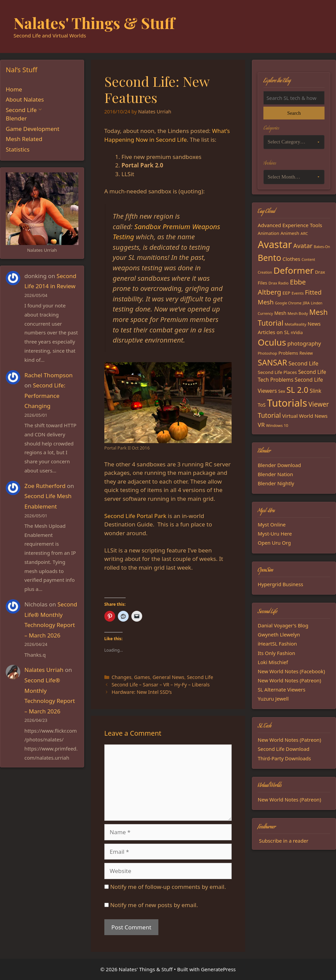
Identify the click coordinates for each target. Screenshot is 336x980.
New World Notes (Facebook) (291, 671)
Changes (121, 677)
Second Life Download (283, 749)
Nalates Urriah (44, 670)
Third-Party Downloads (284, 758)
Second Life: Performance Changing (45, 396)
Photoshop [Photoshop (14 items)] (267, 353)
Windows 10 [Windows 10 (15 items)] (277, 425)
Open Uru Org (274, 543)
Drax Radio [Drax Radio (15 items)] (279, 283)
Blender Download (279, 465)
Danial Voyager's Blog (283, 625)
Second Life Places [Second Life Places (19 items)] (277, 372)
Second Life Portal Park (135, 516)
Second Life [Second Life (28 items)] (303, 363)
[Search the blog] (294, 98)
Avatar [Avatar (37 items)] (303, 246)
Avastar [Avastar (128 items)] (275, 244)
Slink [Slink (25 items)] (315, 391)
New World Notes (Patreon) (289, 680)
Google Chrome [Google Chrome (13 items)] (288, 303)
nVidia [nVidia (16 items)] (297, 333)
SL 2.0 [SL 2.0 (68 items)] (297, 390)
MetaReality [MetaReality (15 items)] (295, 324)
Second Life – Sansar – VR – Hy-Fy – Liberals (160, 685)
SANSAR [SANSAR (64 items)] (272, 362)
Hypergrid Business (280, 584)
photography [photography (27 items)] (304, 344)
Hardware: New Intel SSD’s (141, 692)
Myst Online (272, 524)
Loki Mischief (273, 662)
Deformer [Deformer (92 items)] (294, 270)
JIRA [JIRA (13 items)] (306, 303)
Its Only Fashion (276, 653)
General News (169, 677)
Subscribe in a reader (284, 841)
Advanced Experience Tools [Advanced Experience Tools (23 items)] (290, 225)
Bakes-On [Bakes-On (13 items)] (322, 247)
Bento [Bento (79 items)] (269, 257)
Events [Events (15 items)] (298, 293)
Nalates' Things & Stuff (94, 23)
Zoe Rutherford (45, 486)
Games (142, 677)
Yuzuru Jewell (273, 699)
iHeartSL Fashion (277, 644)
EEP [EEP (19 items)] (286, 293)
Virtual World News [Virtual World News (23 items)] (305, 416)
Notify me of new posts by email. (154, 905)
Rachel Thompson (48, 375)
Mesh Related (24, 139)
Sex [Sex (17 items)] (282, 391)
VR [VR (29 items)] (261, 425)
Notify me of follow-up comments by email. (168, 887)
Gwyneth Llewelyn (279, 634)
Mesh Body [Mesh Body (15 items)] (298, 313)
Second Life (200, 677)
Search (294, 113)
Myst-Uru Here (275, 534)
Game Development (33, 129)
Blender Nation (275, 474)
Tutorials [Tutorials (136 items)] (287, 403)
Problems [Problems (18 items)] (288, 353)
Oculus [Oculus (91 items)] (272, 342)
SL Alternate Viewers (281, 689)
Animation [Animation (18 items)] (268, 233)
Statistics (18, 149)
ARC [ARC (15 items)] (304, 233)
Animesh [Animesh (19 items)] (290, 233)
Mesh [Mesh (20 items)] (280, 313)
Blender (16, 118)
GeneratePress (218, 969)
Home (14, 89)
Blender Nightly (276, 483)
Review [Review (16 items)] (306, 353)
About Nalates (25, 99)
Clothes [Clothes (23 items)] (291, 259)
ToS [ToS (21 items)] (262, 405)
